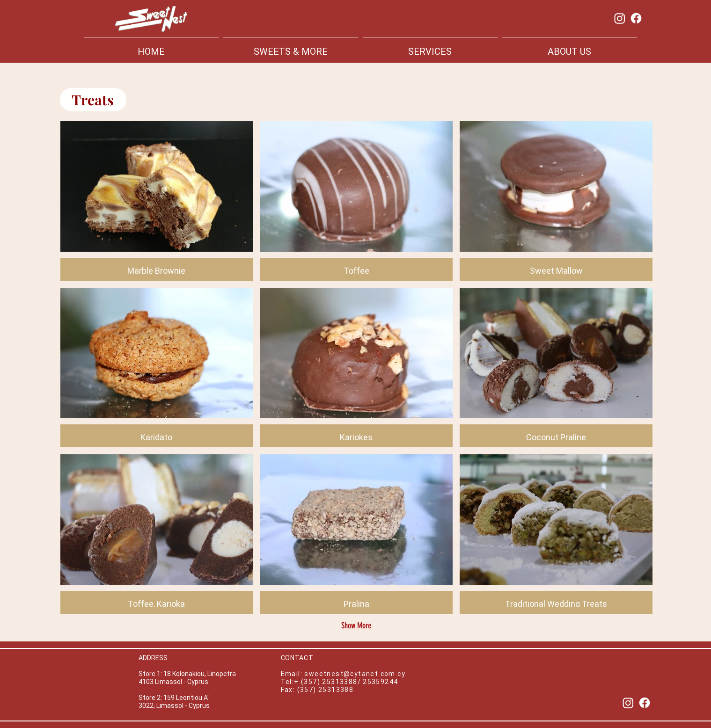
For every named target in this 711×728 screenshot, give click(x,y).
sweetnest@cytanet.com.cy (355, 674)
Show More (356, 626)
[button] (157, 201)
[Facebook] (636, 18)
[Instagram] (620, 18)
